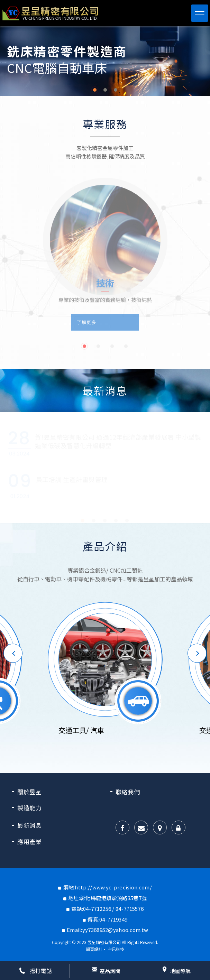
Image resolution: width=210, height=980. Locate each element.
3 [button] (116, 90)
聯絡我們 (128, 792)
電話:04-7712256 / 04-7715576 (107, 909)
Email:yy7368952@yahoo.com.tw (107, 930)
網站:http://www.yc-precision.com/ (108, 887)
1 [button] (95, 90)
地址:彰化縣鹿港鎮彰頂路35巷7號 (107, 898)
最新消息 (30, 825)
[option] (105, 61)
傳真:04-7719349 (107, 919)
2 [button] (105, 90)
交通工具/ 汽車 (81, 730)
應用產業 (30, 842)
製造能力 (30, 808)
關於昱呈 (30, 792)
